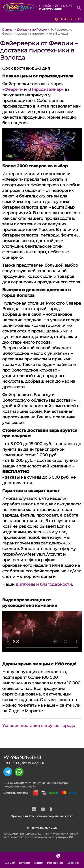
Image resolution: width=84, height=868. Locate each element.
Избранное (55, 860)
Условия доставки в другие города (39, 726)
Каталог (25, 860)
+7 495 (22, 757)
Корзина (73, 860)
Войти (39, 860)
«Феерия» (13, 89)
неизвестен (69, 19)
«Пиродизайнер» (46, 89)
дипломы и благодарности (44, 584)
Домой (10, 860)
